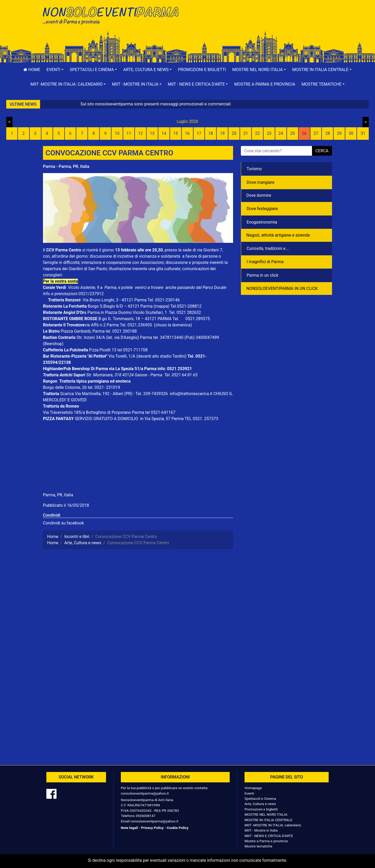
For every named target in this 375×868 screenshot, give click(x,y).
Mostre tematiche (258, 846)
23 (269, 133)
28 (328, 133)
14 (164, 133)
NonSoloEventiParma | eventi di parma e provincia (113, 15)
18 (211, 133)
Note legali (129, 828)
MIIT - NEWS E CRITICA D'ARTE (269, 836)
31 (363, 133)
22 (257, 133)
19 (222, 133)
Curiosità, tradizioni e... (268, 248)
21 (246, 133)
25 (292, 133)
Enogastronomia (262, 222)
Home (32, 70)
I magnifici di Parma (265, 262)
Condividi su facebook (63, 523)
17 (199, 133)
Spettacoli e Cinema (260, 799)
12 (140, 133)
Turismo (254, 169)
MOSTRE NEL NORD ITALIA (266, 814)
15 (176, 133)
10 (117, 133)
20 (234, 133)
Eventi (249, 793)
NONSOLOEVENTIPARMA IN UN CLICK (282, 289)
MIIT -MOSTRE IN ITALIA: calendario (273, 825)
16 (187, 133)
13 (152, 133)
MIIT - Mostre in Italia (261, 830)
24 (281, 133)
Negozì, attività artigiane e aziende (278, 235)
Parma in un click (262, 275)
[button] (55, 70)
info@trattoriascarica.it (191, 394)
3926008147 (145, 816)
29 (339, 133)
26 (304, 133)
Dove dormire (259, 195)
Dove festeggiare (262, 209)
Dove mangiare (261, 182)
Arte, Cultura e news (260, 804)
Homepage (253, 788)
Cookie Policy (177, 828)
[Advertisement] (262, 21)
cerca (322, 151)
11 (129, 133)
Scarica (68, 394)
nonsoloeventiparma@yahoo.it (145, 793)
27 (316, 133)
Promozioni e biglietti (202, 70)
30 (351, 133)
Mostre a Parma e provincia (265, 84)
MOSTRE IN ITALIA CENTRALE (268, 820)
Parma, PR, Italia (58, 495)
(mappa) (162, 306)
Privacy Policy (152, 828)
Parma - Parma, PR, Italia (66, 166)
